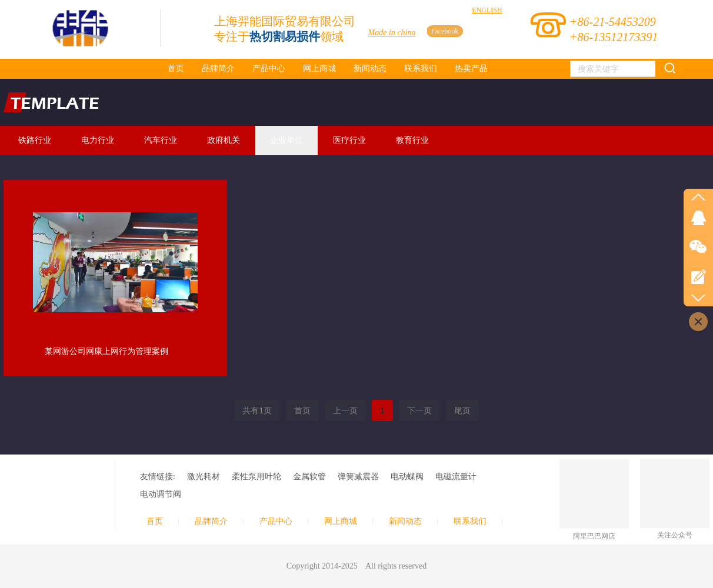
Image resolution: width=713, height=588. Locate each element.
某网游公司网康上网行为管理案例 (106, 351)
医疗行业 (349, 140)
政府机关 (224, 140)
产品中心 (276, 521)
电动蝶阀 (407, 477)
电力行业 (98, 140)
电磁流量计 (456, 477)
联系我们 (470, 521)
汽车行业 (161, 140)
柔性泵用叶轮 (256, 477)
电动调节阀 (161, 494)
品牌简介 (211, 521)
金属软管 (309, 477)
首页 (155, 521)
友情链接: (158, 477)
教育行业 (412, 140)
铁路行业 (35, 140)
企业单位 (286, 140)
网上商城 (341, 521)
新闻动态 (405, 521)
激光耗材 (204, 477)
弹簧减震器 (358, 477)
